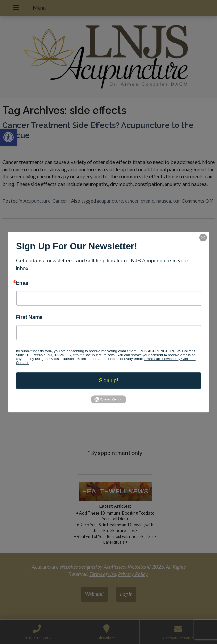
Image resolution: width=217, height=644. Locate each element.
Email (23, 283)
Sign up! (109, 380)
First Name (29, 317)
